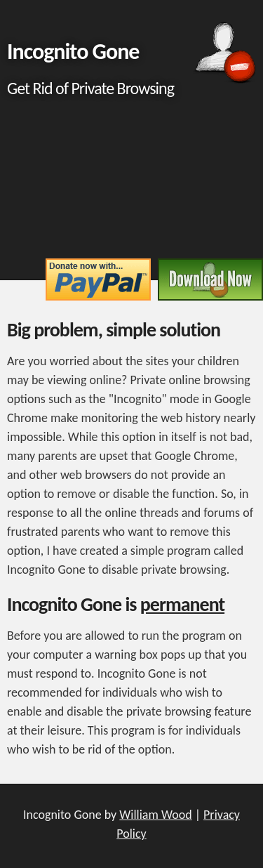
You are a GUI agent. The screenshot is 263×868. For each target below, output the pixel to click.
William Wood (155, 815)
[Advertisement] (131, 183)
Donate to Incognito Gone (98, 280)
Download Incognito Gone (210, 280)
